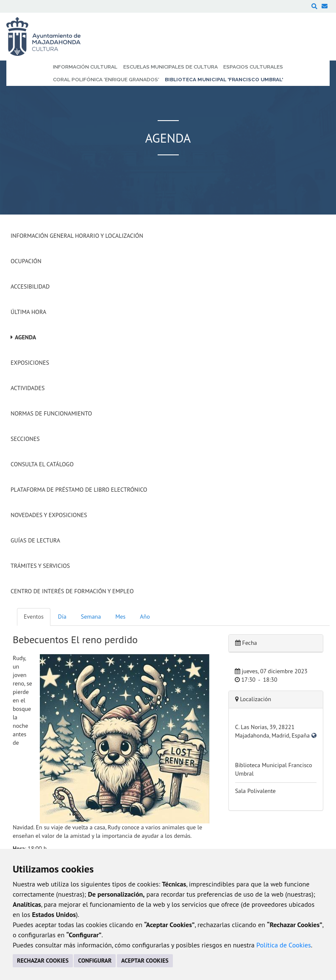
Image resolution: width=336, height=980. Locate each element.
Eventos (34, 617)
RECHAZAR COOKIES (43, 961)
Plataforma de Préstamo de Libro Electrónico (79, 490)
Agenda (25, 337)
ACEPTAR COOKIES (145, 961)
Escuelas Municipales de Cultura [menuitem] (171, 67)
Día (62, 617)
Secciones (25, 439)
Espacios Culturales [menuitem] (253, 67)
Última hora (28, 312)
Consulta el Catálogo (42, 464)
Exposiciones (30, 363)
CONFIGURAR (95, 961)
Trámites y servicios (40, 566)
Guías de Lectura (35, 540)
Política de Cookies (284, 945)
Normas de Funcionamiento (51, 413)
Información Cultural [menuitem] (85, 67)
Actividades (28, 388)
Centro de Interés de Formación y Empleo (72, 591)
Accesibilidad (30, 286)
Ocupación (26, 261)
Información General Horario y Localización (77, 236)
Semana (91, 617)
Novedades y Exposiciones (49, 515)
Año (145, 617)
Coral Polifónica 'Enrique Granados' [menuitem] (106, 80)
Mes (120, 617)
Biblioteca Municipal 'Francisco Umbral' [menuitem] (224, 80)
